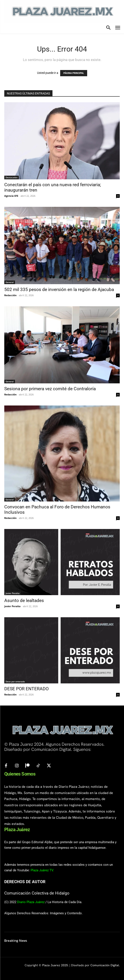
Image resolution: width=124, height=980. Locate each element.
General (10, 282)
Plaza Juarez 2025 (55, 965)
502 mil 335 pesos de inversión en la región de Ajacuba (59, 290)
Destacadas (12, 177)
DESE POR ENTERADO (26, 689)
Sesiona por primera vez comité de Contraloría (50, 389)
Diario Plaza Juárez (31, 902)
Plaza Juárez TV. (42, 870)
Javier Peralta (13, 593)
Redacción (10, 295)
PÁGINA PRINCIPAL (74, 73)
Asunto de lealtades (24, 600)
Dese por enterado (15, 681)
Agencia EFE (11, 196)
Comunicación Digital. (105, 965)
